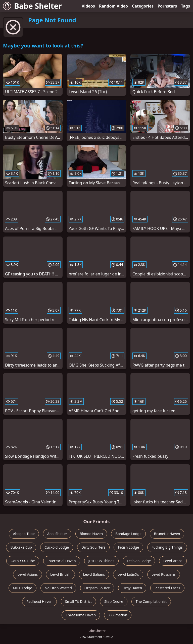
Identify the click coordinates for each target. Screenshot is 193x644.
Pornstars (167, 6)
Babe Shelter (32, 6)
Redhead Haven (39, 601)
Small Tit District (78, 601)
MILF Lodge (22, 588)
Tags (185, 6)
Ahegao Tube (24, 534)
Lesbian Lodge (139, 561)
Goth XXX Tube (23, 561)
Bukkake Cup (21, 547)
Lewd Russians (164, 574)
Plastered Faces (167, 588)
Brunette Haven (167, 534)
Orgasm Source (97, 588)
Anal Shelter (57, 534)
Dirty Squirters (93, 547)
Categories (143, 6)
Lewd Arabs (173, 561)
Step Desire (114, 601)
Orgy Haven (132, 588)
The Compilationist (151, 601)
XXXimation (118, 615)
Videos (88, 6)
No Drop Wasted (58, 588)
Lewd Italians (94, 574)
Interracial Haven (62, 561)
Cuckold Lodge (57, 547)
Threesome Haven (81, 615)
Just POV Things (101, 561)
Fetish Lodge (128, 547)
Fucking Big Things (167, 547)
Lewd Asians (28, 574)
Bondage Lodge (128, 534)
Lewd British (60, 574)
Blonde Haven (91, 534)
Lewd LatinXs (128, 574)
